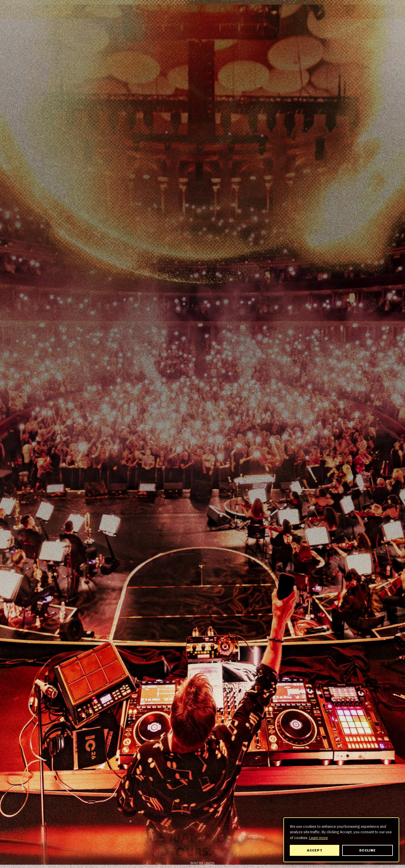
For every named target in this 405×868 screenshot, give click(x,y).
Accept (315, 850)
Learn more (319, 838)
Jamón (209, 863)
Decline (368, 850)
